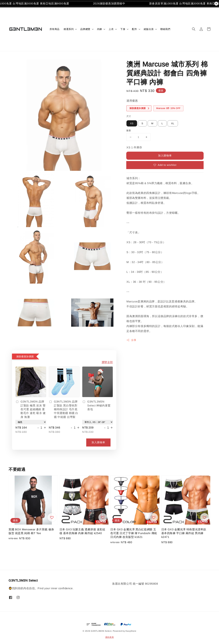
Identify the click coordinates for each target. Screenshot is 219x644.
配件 (134, 29)
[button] (194, 29)
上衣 (111, 29)
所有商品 (55, 29)
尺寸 (129, 116)
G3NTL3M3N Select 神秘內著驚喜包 (96, 405)
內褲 (99, 29)
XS (132, 123)
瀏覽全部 (107, 362)
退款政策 (110, 637)
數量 (129, 130)
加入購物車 (165, 155)
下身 (123, 29)
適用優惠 (132, 101)
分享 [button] (131, 340)
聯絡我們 (165, 29)
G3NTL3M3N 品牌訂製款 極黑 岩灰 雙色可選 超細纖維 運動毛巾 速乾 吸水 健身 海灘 (31, 409)
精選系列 (69, 29)
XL (173, 123)
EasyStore (131, 631)
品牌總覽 (85, 29)
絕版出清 (149, 29)
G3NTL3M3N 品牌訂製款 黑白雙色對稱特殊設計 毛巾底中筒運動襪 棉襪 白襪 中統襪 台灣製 (63, 409)
